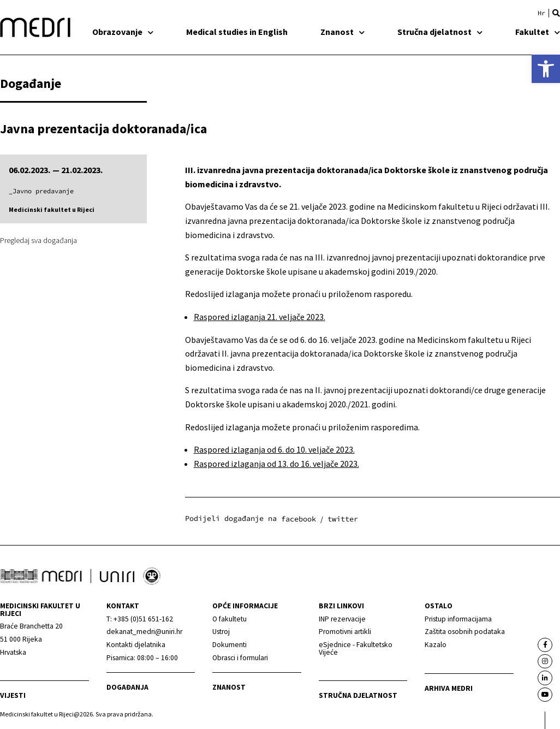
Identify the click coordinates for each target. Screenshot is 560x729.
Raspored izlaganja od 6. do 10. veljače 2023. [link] (274, 449)
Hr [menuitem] (541, 13)
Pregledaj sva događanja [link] (38, 240)
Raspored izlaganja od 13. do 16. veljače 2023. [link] (276, 464)
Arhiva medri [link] (449, 688)
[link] (546, 69)
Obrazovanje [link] (123, 32)
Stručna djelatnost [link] (440, 32)
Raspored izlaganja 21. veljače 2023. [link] (260, 317)
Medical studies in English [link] (237, 32)
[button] (556, 13)
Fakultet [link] (538, 32)
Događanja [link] (127, 687)
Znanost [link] (342, 32)
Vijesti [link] (13, 695)
